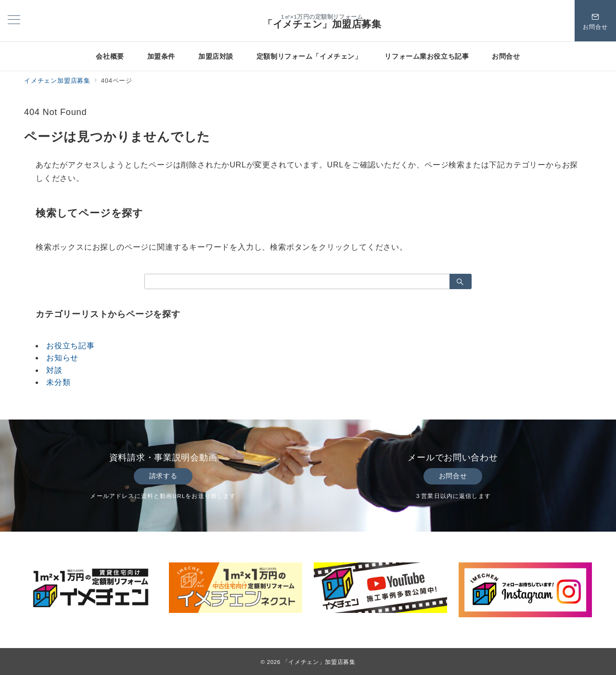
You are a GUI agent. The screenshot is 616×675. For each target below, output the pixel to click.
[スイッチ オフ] (595, 21)
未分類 (58, 382)
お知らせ (62, 358)
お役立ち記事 (71, 346)
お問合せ (453, 476)
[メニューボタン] (14, 21)
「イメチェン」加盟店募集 (322, 24)
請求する (163, 476)
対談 (54, 370)
